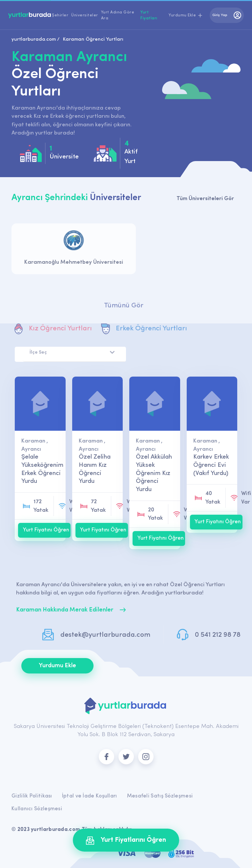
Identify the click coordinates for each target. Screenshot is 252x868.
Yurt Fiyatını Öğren (46, 530)
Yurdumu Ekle (57, 666)
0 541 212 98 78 (218, 635)
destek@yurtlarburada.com (105, 635)
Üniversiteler (85, 15)
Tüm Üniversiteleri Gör (205, 199)
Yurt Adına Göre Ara (118, 15)
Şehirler (60, 15)
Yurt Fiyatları (149, 15)
